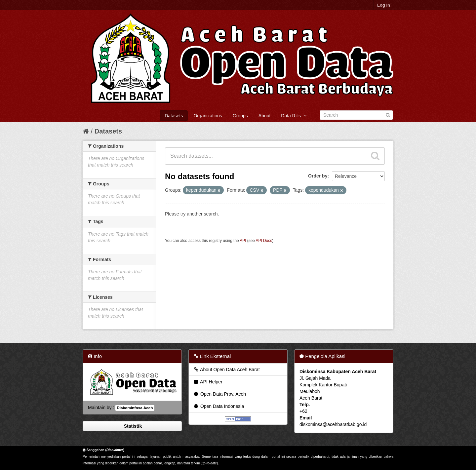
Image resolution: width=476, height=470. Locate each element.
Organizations (208, 116)
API (243, 241)
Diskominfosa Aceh (135, 408)
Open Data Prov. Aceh (219, 394)
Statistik (132, 426)
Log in (384, 5)
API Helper (208, 382)
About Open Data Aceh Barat (226, 370)
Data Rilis (294, 116)
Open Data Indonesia (218, 406)
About (265, 116)
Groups (240, 116)
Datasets (174, 116)
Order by (318, 176)
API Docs (264, 241)
